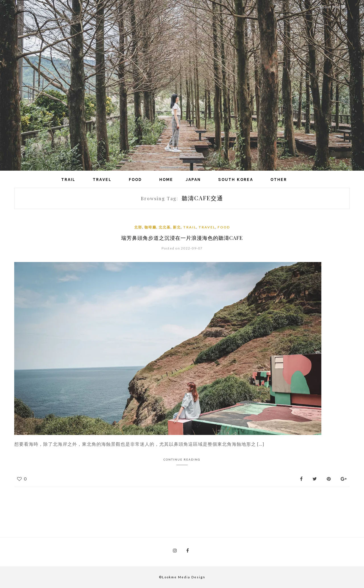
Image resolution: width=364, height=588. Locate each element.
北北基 (165, 227)
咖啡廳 (150, 227)
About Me (332, 7)
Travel (102, 180)
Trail (68, 180)
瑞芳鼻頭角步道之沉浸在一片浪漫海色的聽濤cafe (182, 238)
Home (166, 180)
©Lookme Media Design (182, 577)
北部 (138, 227)
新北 (177, 227)
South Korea (236, 180)
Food (135, 180)
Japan (193, 180)
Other (279, 180)
